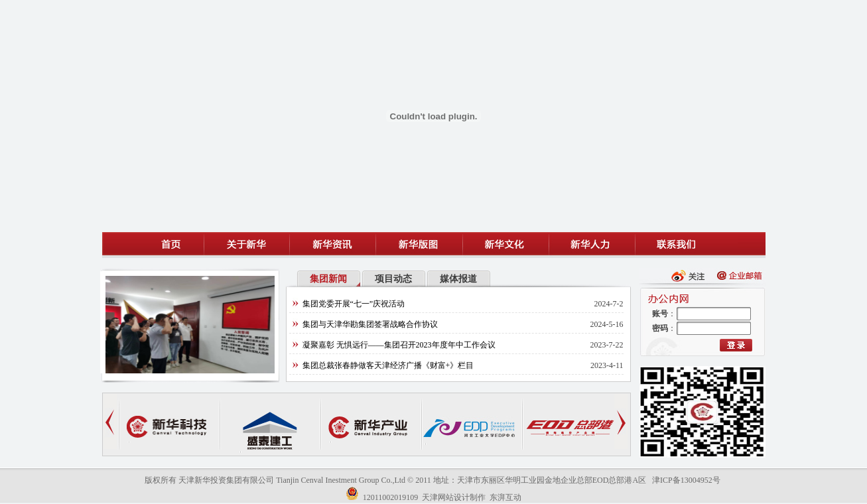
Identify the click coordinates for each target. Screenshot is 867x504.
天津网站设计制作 (454, 497)
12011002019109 (391, 497)
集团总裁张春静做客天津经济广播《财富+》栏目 (388, 365)
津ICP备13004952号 (686, 480)
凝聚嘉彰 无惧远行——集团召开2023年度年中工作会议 (399, 345)
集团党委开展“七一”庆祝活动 (354, 304)
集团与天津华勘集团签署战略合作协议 (370, 324)
